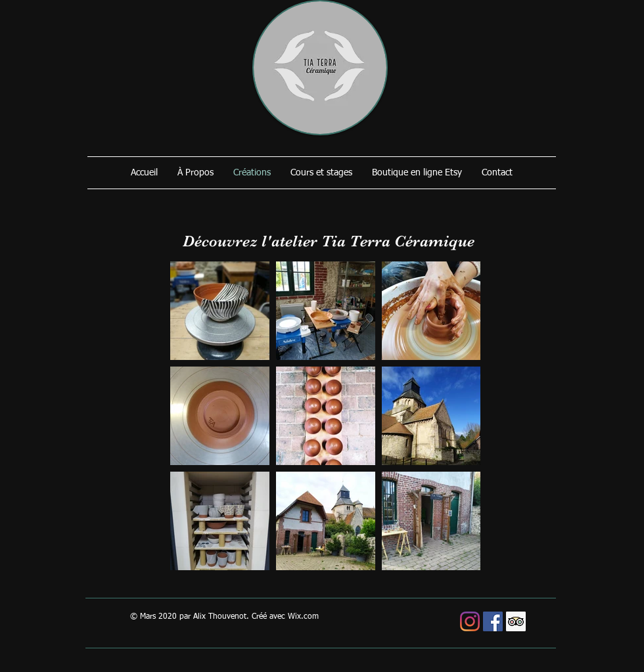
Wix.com (303, 617)
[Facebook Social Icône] (493, 621)
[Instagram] (470, 621)
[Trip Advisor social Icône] (516, 621)
